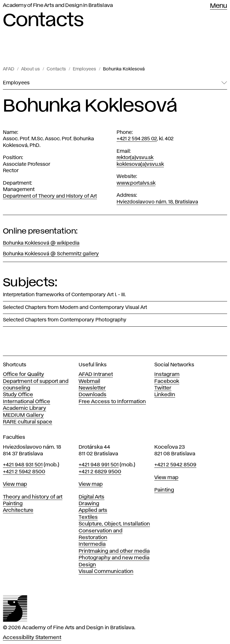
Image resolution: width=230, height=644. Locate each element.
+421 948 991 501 (99, 465)
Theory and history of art (33, 497)
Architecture (18, 510)
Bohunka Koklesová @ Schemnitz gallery (51, 254)
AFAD (9, 69)
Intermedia (92, 544)
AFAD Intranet (96, 374)
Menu (219, 6)
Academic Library (25, 408)
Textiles (88, 517)
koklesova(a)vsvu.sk (140, 164)
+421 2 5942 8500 (24, 472)
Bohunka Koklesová (124, 69)
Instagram (167, 374)
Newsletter (92, 388)
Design (87, 565)
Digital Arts (92, 497)
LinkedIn (165, 395)
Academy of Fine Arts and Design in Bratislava (58, 6)
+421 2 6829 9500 (100, 472)
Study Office (18, 395)
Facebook (167, 381)
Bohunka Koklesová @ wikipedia (41, 243)
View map (15, 484)
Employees (84, 69)
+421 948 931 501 (23, 465)
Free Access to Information (112, 402)
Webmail (89, 381)
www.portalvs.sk (136, 183)
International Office (27, 402)
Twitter (163, 388)
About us (30, 69)
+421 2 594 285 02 (137, 139)
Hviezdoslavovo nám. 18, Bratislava (157, 202)
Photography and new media (114, 558)
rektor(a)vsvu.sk (135, 158)
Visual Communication (106, 572)
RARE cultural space (28, 422)
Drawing (89, 504)
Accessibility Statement (32, 638)
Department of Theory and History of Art (50, 196)
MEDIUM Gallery (23, 415)
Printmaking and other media (114, 551)
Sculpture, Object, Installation (114, 524)
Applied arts (93, 510)
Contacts (56, 69)
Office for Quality (23, 374)
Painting (13, 504)
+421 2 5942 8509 (175, 465)
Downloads (93, 395)
